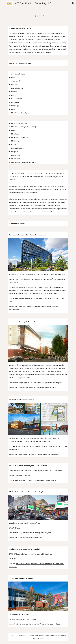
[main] (38, 15)
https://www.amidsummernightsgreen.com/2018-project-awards (38, 454)
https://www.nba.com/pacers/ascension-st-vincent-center (36, 388)
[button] (3, 3)
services (57, 202)
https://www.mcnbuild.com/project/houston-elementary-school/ (38, 624)
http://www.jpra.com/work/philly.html (29, 538)
